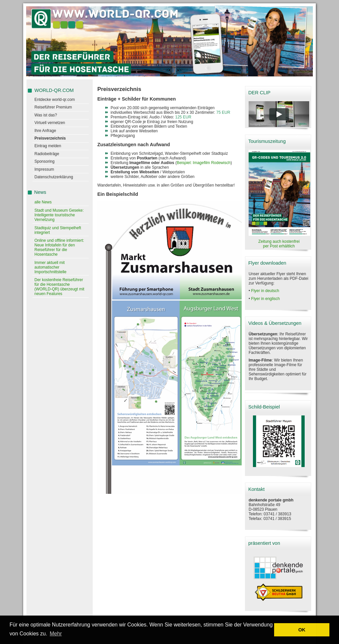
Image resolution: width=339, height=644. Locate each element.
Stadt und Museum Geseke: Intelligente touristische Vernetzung (59, 215)
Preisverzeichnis (50, 138)
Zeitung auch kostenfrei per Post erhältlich (279, 244)
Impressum (44, 169)
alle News (43, 202)
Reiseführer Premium (53, 107)
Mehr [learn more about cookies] (56, 634)
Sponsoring (45, 161)
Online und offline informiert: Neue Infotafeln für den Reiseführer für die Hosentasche (59, 247)
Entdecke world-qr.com (55, 100)
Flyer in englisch (266, 299)
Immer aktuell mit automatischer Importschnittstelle (50, 267)
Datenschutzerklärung (54, 177)
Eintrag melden (48, 146)
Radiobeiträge (47, 154)
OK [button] (302, 630)
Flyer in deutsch (265, 291)
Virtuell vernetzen (50, 123)
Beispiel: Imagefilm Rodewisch (204, 163)
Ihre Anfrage (45, 131)
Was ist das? (46, 115)
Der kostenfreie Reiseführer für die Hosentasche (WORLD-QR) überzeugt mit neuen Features (59, 287)
